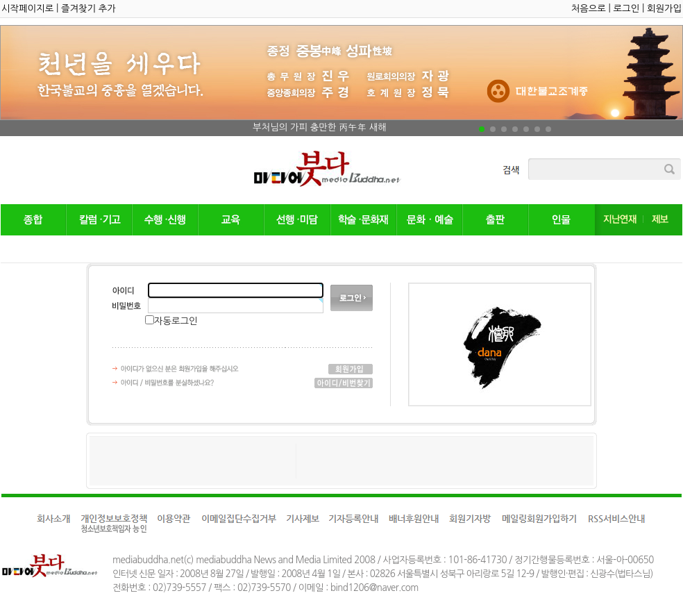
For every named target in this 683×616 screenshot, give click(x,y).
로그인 (627, 9)
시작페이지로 (27, 9)
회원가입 (664, 9)
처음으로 (589, 9)
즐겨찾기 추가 (88, 9)
